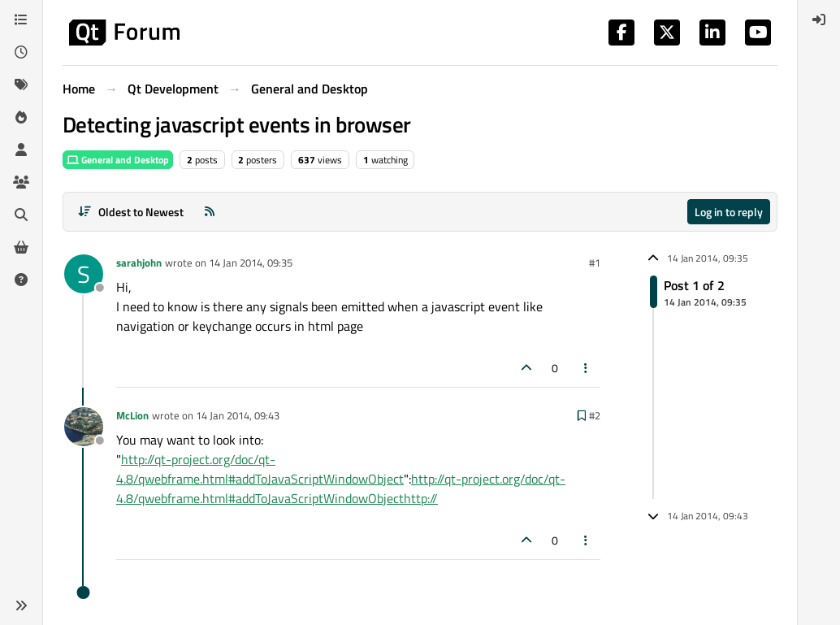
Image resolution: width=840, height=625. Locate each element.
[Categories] (21, 20)
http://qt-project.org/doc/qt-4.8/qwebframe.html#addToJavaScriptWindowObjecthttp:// (341, 488)
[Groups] (21, 182)
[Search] (21, 215)
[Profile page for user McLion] (84, 427)
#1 (595, 263)
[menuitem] (819, 20)
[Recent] (21, 52)
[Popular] (21, 117)
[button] (21, 605)
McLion (132, 415)
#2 (595, 415)
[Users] (21, 150)
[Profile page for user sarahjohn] (84, 274)
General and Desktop (118, 160)
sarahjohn (139, 263)
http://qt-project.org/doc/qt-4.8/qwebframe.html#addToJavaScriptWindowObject (260, 469)
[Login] (819, 20)
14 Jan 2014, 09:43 (238, 415)
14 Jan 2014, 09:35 (251, 263)
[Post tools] (587, 368)
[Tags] (21, 85)
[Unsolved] (21, 280)
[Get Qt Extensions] (21, 247)
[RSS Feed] (210, 212)
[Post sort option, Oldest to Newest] (130, 212)
